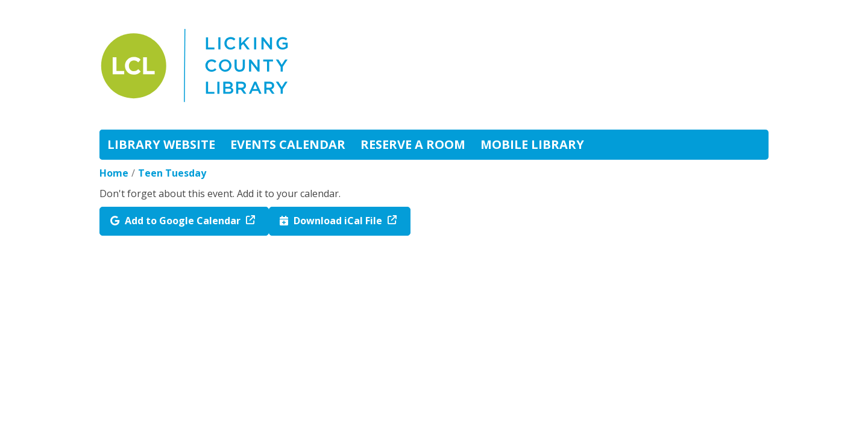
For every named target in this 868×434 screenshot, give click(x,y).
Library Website (161, 144)
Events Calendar (288, 144)
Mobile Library (532, 144)
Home (114, 173)
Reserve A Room (413, 144)
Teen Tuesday (172, 173)
